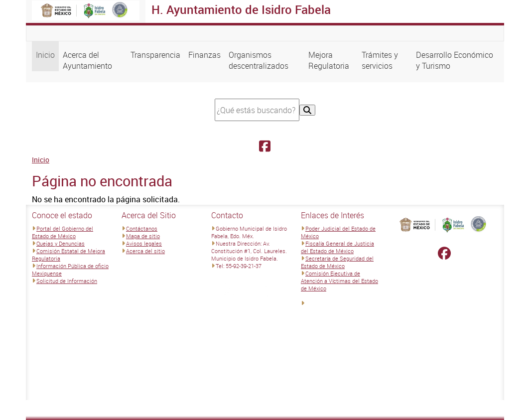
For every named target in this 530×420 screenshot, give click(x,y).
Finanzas (204, 55)
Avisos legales (144, 243)
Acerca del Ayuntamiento (87, 60)
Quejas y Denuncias (61, 243)
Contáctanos (142, 228)
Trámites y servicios (380, 60)
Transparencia (155, 55)
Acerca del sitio (145, 251)
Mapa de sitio (143, 236)
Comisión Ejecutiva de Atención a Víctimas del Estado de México (339, 281)
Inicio (45, 55)
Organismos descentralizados (259, 60)
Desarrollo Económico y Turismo (455, 60)
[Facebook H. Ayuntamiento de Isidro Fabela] (265, 146)
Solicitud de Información (67, 281)
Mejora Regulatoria (329, 60)
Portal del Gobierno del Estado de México (63, 232)
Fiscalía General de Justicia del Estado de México (337, 247)
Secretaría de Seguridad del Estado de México (337, 262)
